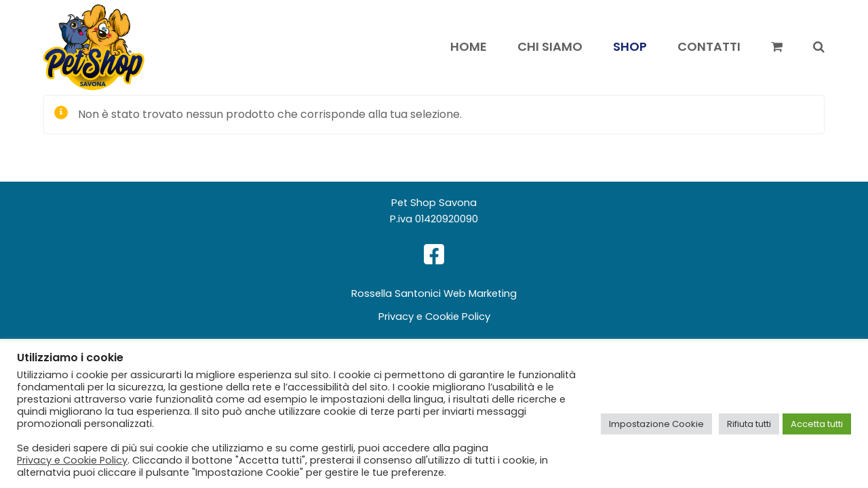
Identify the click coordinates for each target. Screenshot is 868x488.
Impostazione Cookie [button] (656, 424)
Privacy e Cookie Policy (434, 317)
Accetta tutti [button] (817, 424)
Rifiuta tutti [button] (749, 424)
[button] (777, 47)
